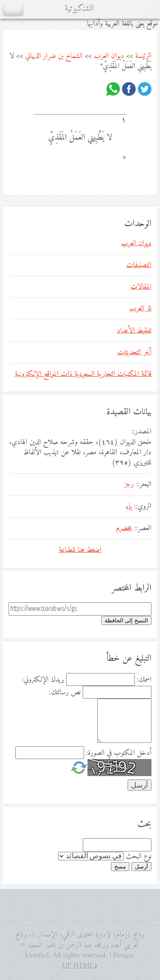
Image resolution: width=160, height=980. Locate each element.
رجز (129, 484)
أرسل (141, 867)
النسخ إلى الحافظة (126, 620)
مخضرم (124, 528)
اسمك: (144, 680)
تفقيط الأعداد (134, 331)
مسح (120, 867)
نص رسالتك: (65, 693)
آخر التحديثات (134, 352)
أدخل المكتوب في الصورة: (119, 753)
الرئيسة (143, 56)
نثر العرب (140, 309)
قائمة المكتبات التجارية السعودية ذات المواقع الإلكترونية (83, 374)
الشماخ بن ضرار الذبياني (54, 56)
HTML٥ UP (80, 966)
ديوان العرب (109, 56)
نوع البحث (139, 857)
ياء (129, 507)
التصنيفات (139, 265)
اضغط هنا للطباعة (80, 550)
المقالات (141, 287)
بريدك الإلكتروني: (43, 680)
